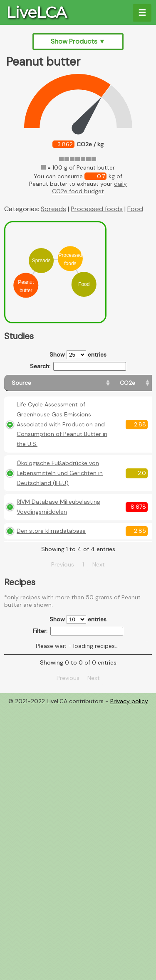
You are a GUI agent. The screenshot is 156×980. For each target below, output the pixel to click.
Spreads (53, 209)
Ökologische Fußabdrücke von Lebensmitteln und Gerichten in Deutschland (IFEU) (43, 493)
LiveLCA (36, 12)
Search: (78, 366)
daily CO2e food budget (89, 187)
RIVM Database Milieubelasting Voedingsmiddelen (42, 542)
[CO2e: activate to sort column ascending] (103, 383)
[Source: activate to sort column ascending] (46, 383)
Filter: (78, 681)
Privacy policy (129, 751)
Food (135, 209)
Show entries (78, 355)
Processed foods (97, 209)
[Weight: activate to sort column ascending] (135, 383)
